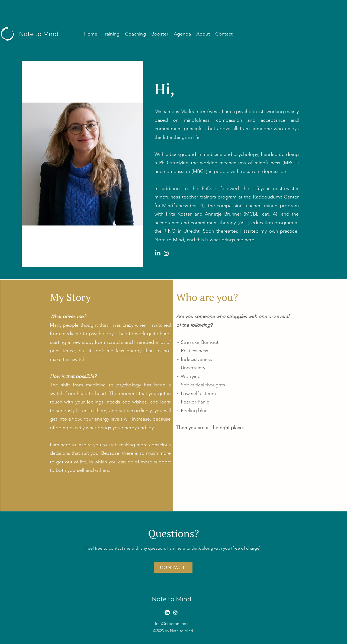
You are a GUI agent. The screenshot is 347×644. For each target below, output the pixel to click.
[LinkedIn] (167, 613)
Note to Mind (39, 34)
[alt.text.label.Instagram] (175, 613)
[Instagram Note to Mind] (166, 253)
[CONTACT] (173, 567)
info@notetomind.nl (173, 624)
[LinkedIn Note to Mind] (158, 253)
